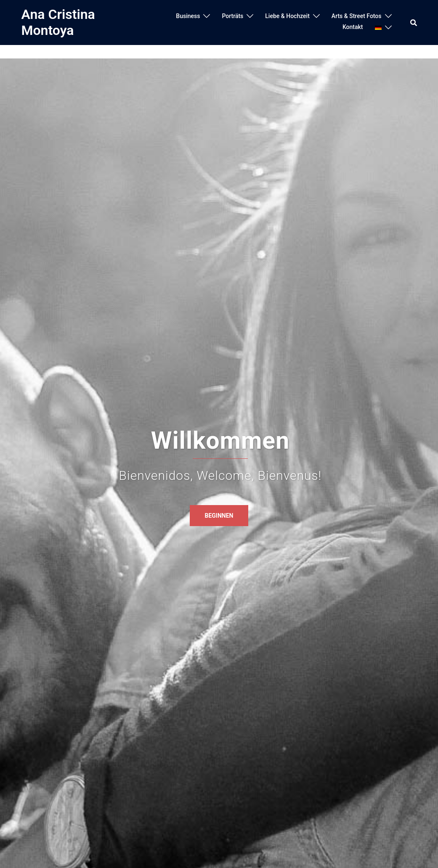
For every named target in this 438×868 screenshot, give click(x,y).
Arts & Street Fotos (357, 16)
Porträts (232, 16)
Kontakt (353, 27)
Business (188, 16)
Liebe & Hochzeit (287, 16)
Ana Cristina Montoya (58, 22)
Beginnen (219, 516)
